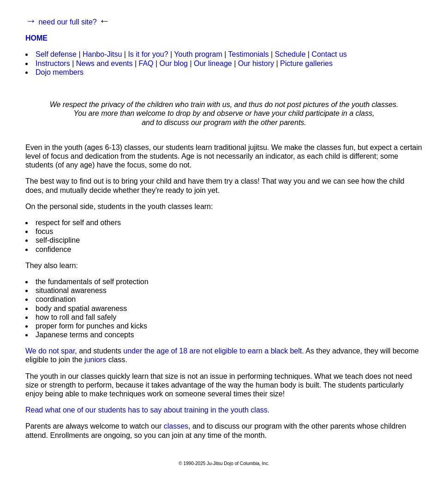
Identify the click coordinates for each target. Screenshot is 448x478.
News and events (105, 63)
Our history (256, 63)
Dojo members (60, 72)
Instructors (53, 63)
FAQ (146, 63)
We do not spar (50, 351)
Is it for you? (148, 54)
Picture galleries (306, 63)
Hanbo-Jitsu (102, 54)
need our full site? (67, 22)
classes (176, 426)
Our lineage (213, 63)
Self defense (56, 54)
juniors (95, 360)
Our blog (174, 63)
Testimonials (248, 54)
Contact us (329, 54)
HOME (36, 38)
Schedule (290, 54)
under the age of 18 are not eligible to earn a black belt (212, 351)
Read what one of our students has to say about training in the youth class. (147, 410)
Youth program (198, 54)
